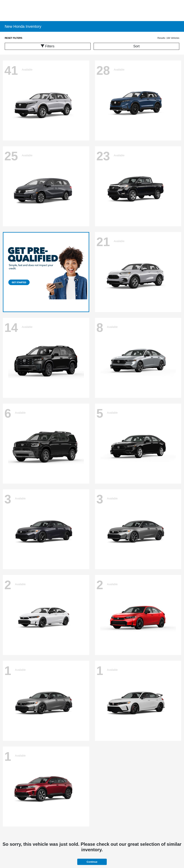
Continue (92, 862)
